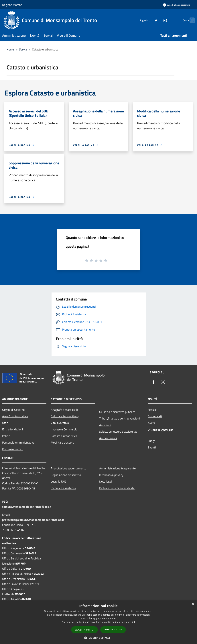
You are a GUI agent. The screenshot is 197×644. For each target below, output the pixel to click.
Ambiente (105, 425)
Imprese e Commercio (64, 429)
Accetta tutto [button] (84, 630)
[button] (98, 638)
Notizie (152, 410)
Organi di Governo (13, 410)
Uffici (5, 423)
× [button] (193, 604)
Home (10, 49)
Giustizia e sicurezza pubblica (117, 412)
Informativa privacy (111, 475)
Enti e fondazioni (13, 429)
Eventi (152, 447)
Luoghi (152, 441)
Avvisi (152, 423)
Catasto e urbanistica (64, 436)
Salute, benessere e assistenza (118, 432)
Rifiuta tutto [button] (113, 630)
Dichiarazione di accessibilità (117, 488)
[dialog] (98, 622)
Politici (6, 436)
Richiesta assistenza (63, 488)
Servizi (23, 49)
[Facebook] (149, 20)
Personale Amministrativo (18, 442)
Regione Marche (12, 5)
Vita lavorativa (60, 423)
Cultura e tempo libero (65, 416)
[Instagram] (158, 20)
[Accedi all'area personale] (176, 5)
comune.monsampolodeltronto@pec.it (27, 507)
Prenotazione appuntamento (68, 468)
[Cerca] (190, 20)
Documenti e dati (13, 449)
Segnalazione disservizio (66, 475)
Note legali (106, 481)
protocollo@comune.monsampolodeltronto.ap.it (33, 520)
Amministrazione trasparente (117, 468)
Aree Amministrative (15, 416)
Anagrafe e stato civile (65, 410)
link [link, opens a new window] (134, 622)
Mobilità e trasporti (63, 442)
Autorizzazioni (108, 438)
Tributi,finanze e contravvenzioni (120, 418)
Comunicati (155, 416)
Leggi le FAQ (58, 481)
